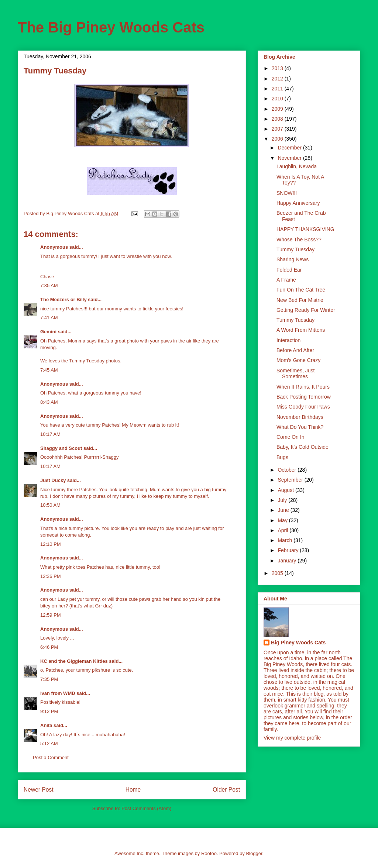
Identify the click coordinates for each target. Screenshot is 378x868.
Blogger (254, 853)
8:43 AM (49, 402)
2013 (278, 68)
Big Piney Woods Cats (298, 643)
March (286, 540)
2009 (278, 109)
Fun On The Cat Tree (301, 290)
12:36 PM (51, 576)
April (283, 530)
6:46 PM (49, 647)
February (289, 550)
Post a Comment (51, 757)
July (283, 500)
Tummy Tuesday (295, 249)
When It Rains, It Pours (303, 387)
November (290, 158)
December (290, 148)
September (291, 480)
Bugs (282, 457)
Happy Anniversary (298, 203)
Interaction (288, 340)
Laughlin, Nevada (297, 166)
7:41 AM (49, 318)
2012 (278, 79)
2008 (278, 119)
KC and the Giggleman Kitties (74, 661)
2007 (278, 129)
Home (133, 790)
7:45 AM (49, 370)
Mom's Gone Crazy (298, 360)
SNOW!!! (287, 193)
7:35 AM (49, 285)
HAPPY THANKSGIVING (305, 229)
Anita (46, 725)
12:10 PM (51, 544)
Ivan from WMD (58, 693)
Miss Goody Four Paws (303, 407)
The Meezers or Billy (63, 299)
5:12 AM (49, 743)
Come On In (290, 437)
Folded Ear (289, 270)
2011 (278, 89)
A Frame (286, 280)
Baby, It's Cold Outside (303, 447)
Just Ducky (53, 480)
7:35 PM (49, 679)
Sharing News (293, 259)
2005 (278, 573)
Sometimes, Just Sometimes (295, 374)
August (286, 490)
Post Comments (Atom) (146, 808)
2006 (278, 139)
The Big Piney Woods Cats (111, 27)
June (284, 510)
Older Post (226, 790)
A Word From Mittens (301, 330)
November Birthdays (300, 417)
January (288, 561)
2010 (278, 99)
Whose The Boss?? (299, 240)
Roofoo (209, 853)
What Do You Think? (300, 427)
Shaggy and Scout (61, 448)
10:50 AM (50, 505)
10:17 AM (50, 434)
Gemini (48, 332)
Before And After (295, 350)
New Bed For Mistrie (300, 300)
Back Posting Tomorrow (304, 397)
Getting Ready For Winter (306, 310)
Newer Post (39, 790)
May (283, 520)
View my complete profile (292, 738)
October (288, 470)
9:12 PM (49, 711)
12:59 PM (51, 615)
